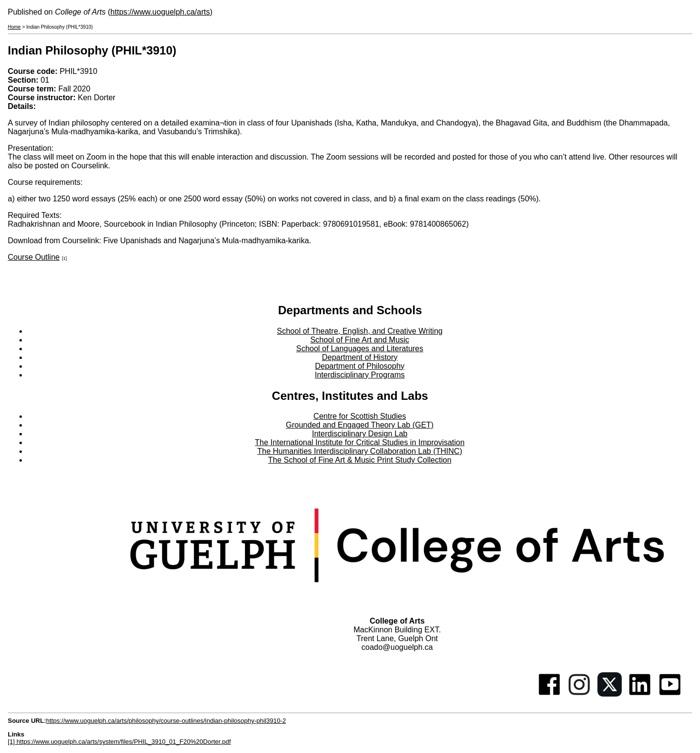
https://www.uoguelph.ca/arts (160, 12)
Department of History (360, 357)
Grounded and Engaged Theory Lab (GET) (360, 425)
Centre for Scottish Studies (360, 416)
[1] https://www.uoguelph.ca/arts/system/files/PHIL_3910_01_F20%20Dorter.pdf (119, 742)
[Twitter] (610, 694)
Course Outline (34, 257)
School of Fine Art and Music (360, 340)
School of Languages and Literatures (360, 349)
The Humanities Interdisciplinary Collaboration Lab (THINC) (360, 451)
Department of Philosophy (360, 366)
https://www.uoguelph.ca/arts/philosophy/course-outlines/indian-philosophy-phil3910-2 (166, 721)
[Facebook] (549, 694)
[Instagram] (579, 694)
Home (14, 27)
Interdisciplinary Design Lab (360, 434)
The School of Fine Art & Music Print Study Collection (359, 460)
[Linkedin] (640, 694)
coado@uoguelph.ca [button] (397, 647)
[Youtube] (670, 694)
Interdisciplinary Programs (360, 375)
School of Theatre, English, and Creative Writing (360, 331)
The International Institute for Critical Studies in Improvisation (359, 442)
